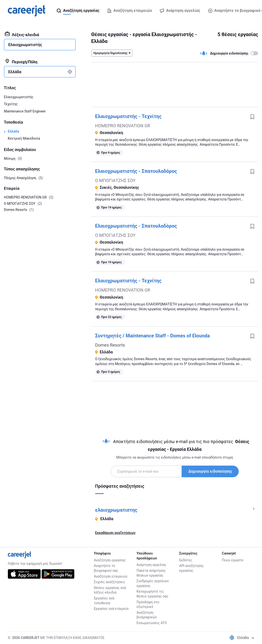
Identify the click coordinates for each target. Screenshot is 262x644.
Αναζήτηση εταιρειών (111, 576)
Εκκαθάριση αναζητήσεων (115, 533)
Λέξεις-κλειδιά (22, 34)
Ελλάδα (13, 131)
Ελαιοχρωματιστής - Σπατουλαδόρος (136, 171)
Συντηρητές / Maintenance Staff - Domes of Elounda (152, 336)
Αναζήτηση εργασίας (110, 560)
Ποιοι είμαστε (233, 560)
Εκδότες (186, 560)
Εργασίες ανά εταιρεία (111, 609)
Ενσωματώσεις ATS (152, 623)
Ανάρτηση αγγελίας (151, 565)
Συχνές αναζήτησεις (110, 582)
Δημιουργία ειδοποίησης (210, 471)
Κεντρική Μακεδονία (24, 138)
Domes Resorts (110, 345)
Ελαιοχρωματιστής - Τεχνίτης (128, 116)
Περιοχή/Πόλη (21, 62)
